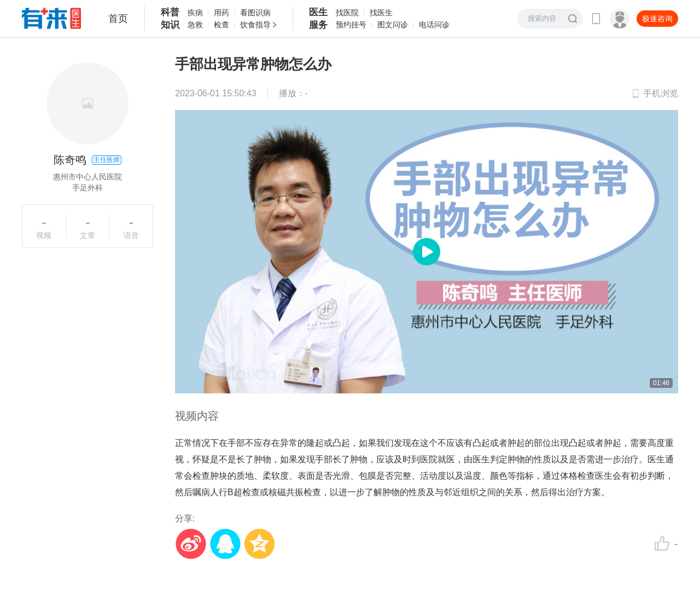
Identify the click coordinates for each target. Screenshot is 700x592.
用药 (221, 13)
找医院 (347, 13)
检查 (221, 25)
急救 (195, 25)
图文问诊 (393, 25)
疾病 (195, 13)
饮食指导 (255, 25)
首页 (118, 19)
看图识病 (255, 13)
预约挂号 (351, 25)
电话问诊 (434, 25)
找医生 (381, 13)
